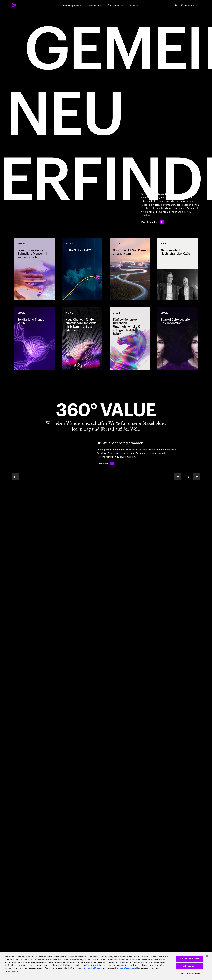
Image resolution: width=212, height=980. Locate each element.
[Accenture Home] (21, 5)
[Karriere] (136, 5)
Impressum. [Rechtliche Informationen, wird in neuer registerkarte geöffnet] (13, 971)
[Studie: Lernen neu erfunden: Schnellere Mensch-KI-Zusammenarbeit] (34, 269)
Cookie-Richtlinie (92, 968)
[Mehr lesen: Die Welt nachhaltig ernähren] (105, 464)
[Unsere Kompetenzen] (73, 5)
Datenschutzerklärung (125, 968)
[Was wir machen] (152, 222)
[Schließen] (207, 956)
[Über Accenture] (117, 5)
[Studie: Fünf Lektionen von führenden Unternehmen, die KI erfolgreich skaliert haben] (130, 339)
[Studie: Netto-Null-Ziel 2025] (82, 269)
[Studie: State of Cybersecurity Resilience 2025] (177, 339)
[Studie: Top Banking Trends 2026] (34, 339)
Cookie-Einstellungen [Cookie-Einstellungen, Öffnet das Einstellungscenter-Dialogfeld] (190, 973)
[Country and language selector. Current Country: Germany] (189, 5)
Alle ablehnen (190, 966)
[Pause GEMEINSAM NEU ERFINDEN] (15, 222)
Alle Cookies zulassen (190, 959)
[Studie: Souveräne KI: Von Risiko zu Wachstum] (130, 269)
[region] (106, 966)
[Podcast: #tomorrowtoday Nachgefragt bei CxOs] (177, 269)
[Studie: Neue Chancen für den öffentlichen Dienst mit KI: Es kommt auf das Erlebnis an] (82, 339)
